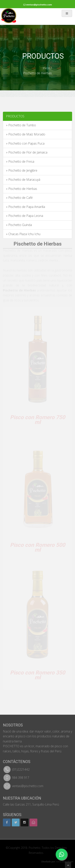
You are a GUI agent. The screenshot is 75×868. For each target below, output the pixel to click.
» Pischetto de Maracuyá (23, 180)
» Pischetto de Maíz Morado (26, 134)
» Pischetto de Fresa (20, 161)
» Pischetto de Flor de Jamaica (27, 152)
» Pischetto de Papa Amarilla (26, 207)
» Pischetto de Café (19, 198)
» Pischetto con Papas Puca (25, 143)
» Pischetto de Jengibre (22, 170)
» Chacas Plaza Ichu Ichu (23, 234)
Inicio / (47, 68)
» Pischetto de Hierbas (22, 189)
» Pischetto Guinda (19, 225)
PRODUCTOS (15, 116)
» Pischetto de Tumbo (21, 125)
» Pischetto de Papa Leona (25, 216)
